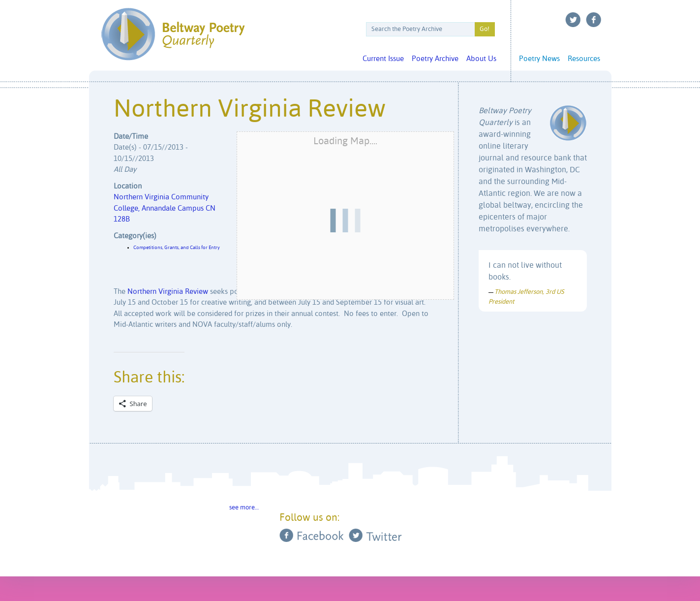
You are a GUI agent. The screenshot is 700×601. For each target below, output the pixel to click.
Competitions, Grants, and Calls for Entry (177, 248)
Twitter (573, 20)
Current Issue (383, 59)
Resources (584, 59)
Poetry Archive (435, 59)
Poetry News (539, 59)
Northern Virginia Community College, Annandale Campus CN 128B (165, 208)
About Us (481, 59)
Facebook (594, 20)
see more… (244, 508)
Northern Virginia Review (168, 292)
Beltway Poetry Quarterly (173, 34)
